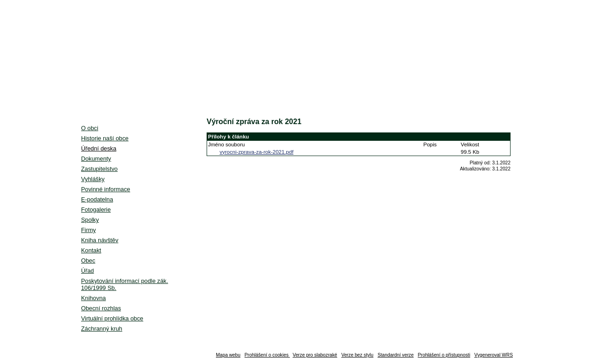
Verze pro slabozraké (315, 355)
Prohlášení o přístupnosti (444, 355)
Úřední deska (99, 148)
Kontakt (91, 250)
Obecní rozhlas (101, 308)
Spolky (90, 220)
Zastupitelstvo (99, 169)
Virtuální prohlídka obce (112, 318)
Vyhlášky (93, 179)
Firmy (88, 230)
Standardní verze (396, 355)
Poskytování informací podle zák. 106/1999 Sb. (125, 284)
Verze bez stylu (357, 355)
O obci (90, 128)
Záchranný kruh (102, 329)
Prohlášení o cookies (267, 355)
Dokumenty (96, 159)
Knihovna (93, 298)
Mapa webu (228, 355)
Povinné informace (106, 189)
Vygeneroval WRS (494, 355)
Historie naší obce (105, 138)
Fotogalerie (96, 210)
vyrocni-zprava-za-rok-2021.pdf (256, 152)
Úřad (88, 271)
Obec (88, 260)
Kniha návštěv (100, 240)
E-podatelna (97, 199)
